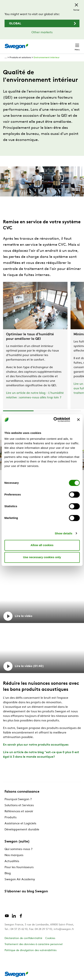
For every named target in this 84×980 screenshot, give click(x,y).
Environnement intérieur (47, 58)
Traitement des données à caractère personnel (34, 944)
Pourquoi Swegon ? (18, 799)
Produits (11, 818)
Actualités (12, 861)
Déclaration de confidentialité (23, 938)
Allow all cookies (42, 545)
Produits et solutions (20, 58)
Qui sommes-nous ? (18, 849)
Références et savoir (19, 812)
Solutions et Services (19, 805)
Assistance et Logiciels (20, 824)
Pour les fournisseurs (19, 867)
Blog (8, 873)
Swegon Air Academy (20, 880)
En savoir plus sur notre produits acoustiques (36, 745)
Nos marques (14, 855)
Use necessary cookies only (42, 557)
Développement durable (22, 830)
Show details (64, 533)
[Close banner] (78, 420)
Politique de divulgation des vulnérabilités (31, 950)
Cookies (50, 938)
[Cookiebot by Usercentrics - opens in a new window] (53, 420)
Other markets (42, 32)
